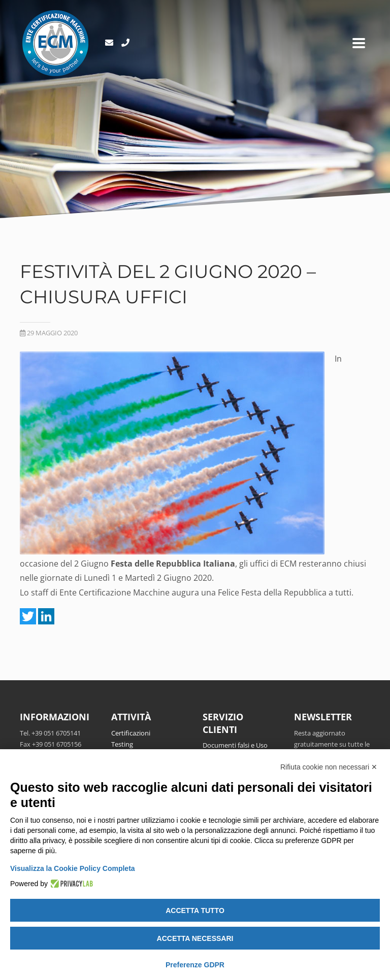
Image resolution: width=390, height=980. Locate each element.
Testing (122, 744)
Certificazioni (131, 733)
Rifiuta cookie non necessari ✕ (329, 767)
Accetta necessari (195, 938)
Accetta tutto (195, 911)
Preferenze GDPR (195, 965)
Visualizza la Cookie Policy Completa (73, 868)
